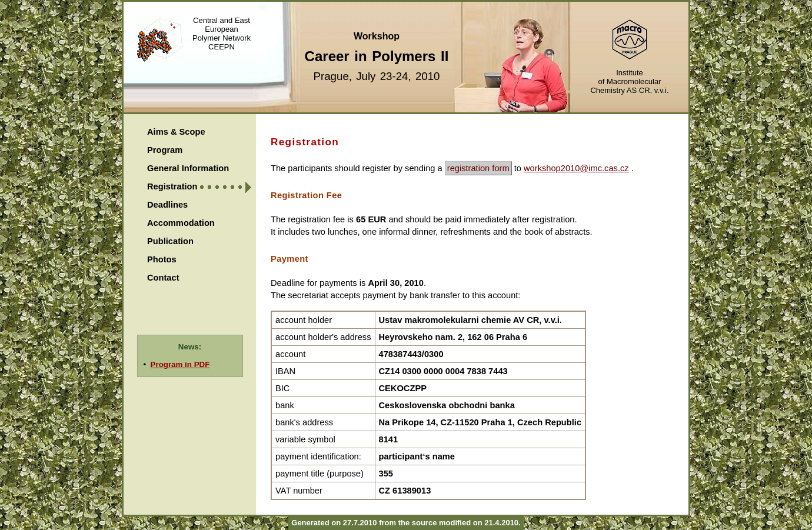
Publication (170, 241)
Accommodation (181, 223)
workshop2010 (552, 168)
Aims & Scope (176, 132)
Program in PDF (180, 364)
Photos (162, 259)
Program (165, 150)
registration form (478, 168)
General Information (188, 168)
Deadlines (167, 205)
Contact (163, 278)
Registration (172, 186)
